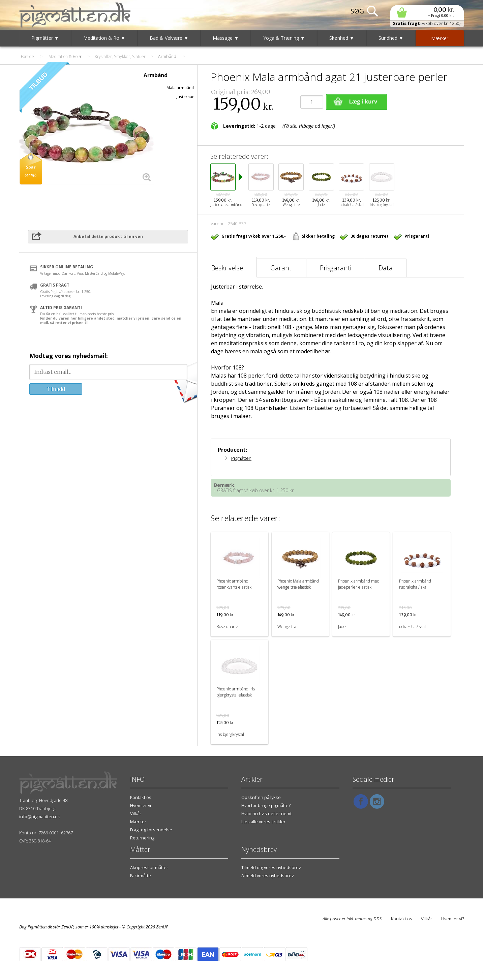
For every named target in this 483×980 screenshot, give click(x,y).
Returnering (142, 838)
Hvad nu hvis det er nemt (266, 813)
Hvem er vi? (453, 919)
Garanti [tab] (281, 268)
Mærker (138, 822)
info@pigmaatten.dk (40, 816)
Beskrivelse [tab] (227, 268)
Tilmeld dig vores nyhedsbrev (271, 867)
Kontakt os (141, 797)
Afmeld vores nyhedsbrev (267, 875)
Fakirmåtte (141, 875)
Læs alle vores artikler (263, 822)
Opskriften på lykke (261, 797)
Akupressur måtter (149, 867)
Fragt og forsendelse (151, 830)
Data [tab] (386, 268)
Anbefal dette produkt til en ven (108, 236)
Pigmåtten (241, 458)
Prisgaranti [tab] (336, 268)
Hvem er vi (141, 805)
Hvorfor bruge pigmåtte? (266, 805)
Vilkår (136, 813)
